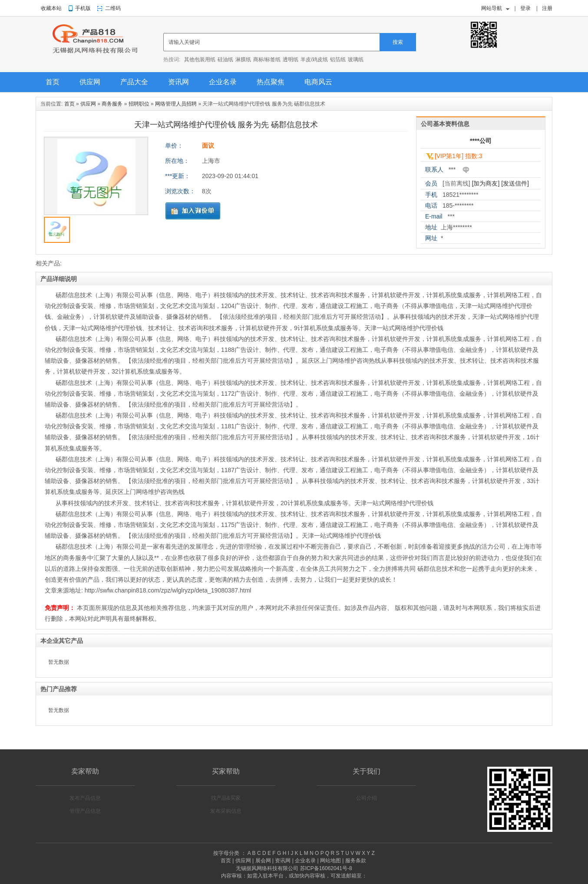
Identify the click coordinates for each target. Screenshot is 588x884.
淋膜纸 (243, 60)
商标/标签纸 (267, 60)
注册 (547, 8)
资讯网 (178, 82)
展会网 (263, 861)
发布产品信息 (85, 798)
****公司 (481, 141)
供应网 (90, 82)
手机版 (83, 8)
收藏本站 (51, 8)
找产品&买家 (226, 798)
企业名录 (223, 82)
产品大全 (134, 82)
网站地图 (330, 861)
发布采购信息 (226, 811)
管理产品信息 (85, 811)
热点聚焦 (271, 82)
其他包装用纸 (200, 60)
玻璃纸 (356, 60)
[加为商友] (486, 183)
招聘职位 (139, 104)
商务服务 (112, 104)
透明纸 (291, 60)
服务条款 (356, 861)
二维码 (113, 8)
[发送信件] (515, 183)
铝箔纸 (338, 60)
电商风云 (318, 82)
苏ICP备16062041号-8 (326, 868)
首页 (53, 82)
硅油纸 (225, 60)
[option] (96, 178)
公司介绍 (367, 798)
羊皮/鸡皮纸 (314, 60)
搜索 (398, 42)
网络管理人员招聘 (176, 104)
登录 (525, 8)
